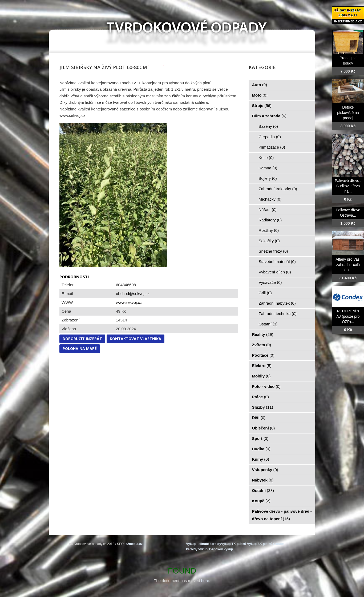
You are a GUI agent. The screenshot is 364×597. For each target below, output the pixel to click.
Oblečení (264, 428)
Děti (259, 418)
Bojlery (268, 178)
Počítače (263, 355)
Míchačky (270, 199)
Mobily (261, 376)
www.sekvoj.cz (129, 302)
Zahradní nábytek (277, 303)
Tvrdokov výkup (221, 549)
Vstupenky (265, 470)
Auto (260, 85)
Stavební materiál (277, 262)
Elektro (262, 366)
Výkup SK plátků (260, 544)
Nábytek (263, 480)
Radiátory (270, 220)
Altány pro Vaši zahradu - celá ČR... (348, 265)
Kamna (268, 168)
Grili (265, 293)
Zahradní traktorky (278, 189)
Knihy (261, 459)
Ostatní (268, 324)
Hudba (261, 449)
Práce (260, 397)
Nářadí (268, 210)
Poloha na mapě (80, 349)
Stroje (262, 106)
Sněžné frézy (273, 251)
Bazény (268, 126)
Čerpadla (270, 137)
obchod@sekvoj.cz (133, 294)
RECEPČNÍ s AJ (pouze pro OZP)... (348, 316)
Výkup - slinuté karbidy (203, 544)
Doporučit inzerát (82, 339)
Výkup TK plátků (234, 544)
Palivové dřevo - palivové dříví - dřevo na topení (282, 515)
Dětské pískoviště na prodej (348, 113)
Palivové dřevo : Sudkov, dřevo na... (348, 186)
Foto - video (266, 386)
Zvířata (262, 345)
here (205, 581)
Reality (263, 334)
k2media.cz (134, 544)
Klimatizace (272, 147)
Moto (260, 95)
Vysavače (270, 282)
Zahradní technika (278, 314)
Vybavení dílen (275, 272)
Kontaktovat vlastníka (136, 339)
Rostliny (269, 230)
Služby (263, 407)
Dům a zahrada (269, 116)
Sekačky (269, 241)
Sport (260, 438)
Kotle (266, 158)
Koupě (261, 501)
